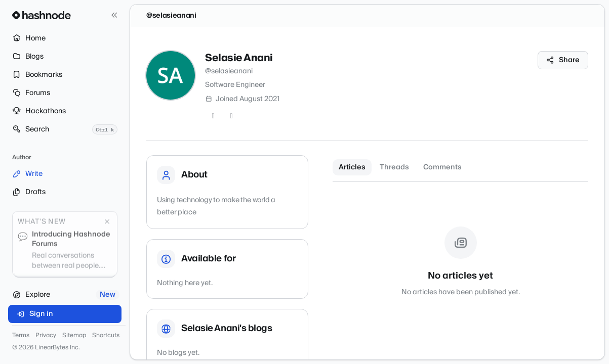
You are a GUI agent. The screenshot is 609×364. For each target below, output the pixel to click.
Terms (21, 336)
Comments (442, 167)
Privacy (46, 336)
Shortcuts (106, 336)
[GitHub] (231, 116)
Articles (352, 167)
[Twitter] (213, 116)
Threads (394, 167)
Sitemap (74, 336)
